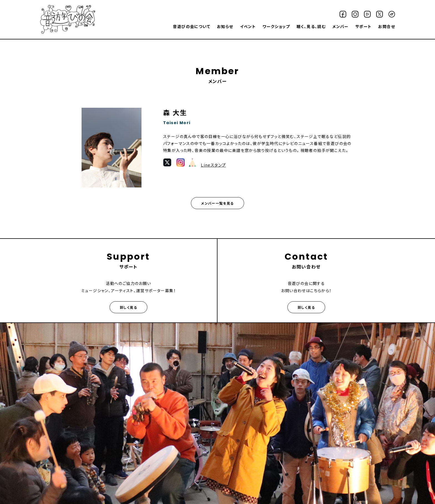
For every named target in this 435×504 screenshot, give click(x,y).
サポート (364, 26)
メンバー (341, 26)
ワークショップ (276, 26)
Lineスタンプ (213, 165)
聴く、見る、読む (311, 26)
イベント (248, 26)
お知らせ (225, 26)
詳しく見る (128, 307)
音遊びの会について (192, 26)
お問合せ (387, 26)
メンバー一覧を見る (217, 203)
